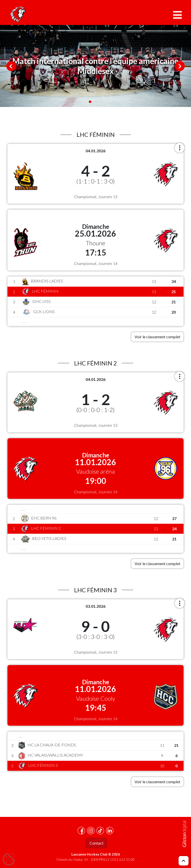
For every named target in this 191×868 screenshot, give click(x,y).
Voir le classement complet (157, 337)
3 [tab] (101, 102)
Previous (11, 66)
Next (180, 66)
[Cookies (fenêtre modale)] (9, 860)
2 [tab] (95, 102)
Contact (96, 843)
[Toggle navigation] (177, 15)
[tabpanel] (95, 66)
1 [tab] (90, 102)
